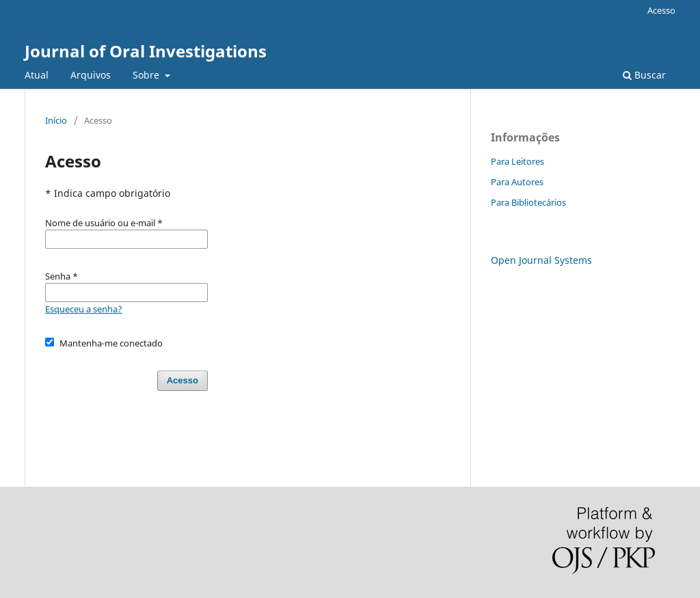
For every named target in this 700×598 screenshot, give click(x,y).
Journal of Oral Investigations (146, 51)
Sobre (147, 75)
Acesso (661, 10)
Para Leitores (517, 161)
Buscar (644, 75)
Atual (37, 75)
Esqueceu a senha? (84, 309)
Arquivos (91, 75)
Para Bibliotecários (528, 202)
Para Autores (517, 182)
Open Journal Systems (541, 260)
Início (56, 120)
